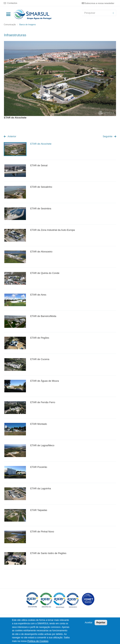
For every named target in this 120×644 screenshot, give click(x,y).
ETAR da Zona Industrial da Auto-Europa (53, 230)
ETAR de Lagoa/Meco (42, 445)
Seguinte (108, 136)
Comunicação (10, 25)
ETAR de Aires (38, 295)
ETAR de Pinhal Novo (42, 532)
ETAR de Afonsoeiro (41, 252)
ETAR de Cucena (40, 359)
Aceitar (89, 623)
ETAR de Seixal (39, 165)
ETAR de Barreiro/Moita (43, 316)
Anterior (12, 136)
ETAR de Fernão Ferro (43, 402)
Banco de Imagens (28, 25)
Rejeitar (101, 623)
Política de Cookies (38, 641)
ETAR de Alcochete (41, 144)
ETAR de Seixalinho (41, 187)
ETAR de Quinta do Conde (45, 273)
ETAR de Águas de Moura (45, 381)
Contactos (12, 3)
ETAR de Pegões (40, 338)
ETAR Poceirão (39, 467)
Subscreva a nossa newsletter (100, 3)
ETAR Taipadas (39, 510)
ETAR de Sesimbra (41, 208)
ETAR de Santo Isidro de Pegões (48, 553)
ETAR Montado (39, 424)
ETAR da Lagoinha (41, 488)
